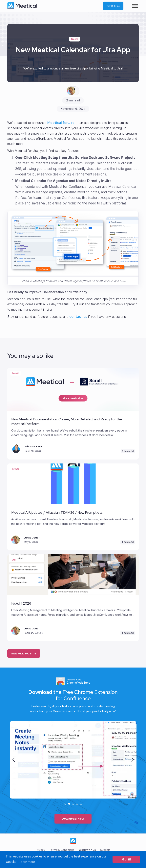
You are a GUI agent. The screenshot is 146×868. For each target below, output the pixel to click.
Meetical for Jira (61, 123)
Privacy (40, 850)
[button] (14, 760)
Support (105, 850)
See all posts (24, 653)
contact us (78, 316)
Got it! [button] (126, 859)
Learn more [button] (27, 862)
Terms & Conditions (62, 850)
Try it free (113, 6)
